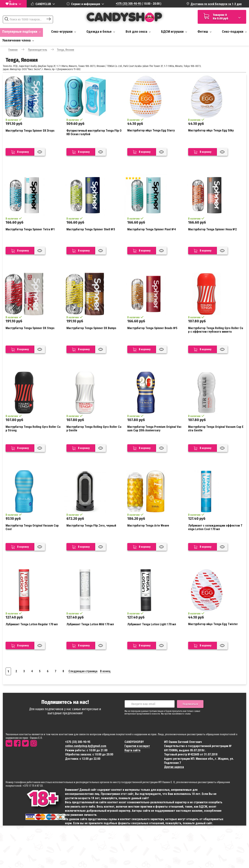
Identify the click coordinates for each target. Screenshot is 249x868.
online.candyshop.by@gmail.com (86, 746)
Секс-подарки (234, 32)
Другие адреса (174, 767)
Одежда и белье (101, 32)
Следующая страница (83, 671)
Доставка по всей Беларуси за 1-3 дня (216, 4)
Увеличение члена (18, 40)
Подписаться (190, 704)
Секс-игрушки (64, 32)
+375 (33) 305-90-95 (128, 4)
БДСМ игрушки (174, 32)
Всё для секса (138, 32)
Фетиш (204, 32)
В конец (105, 671)
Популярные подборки (21, 32)
